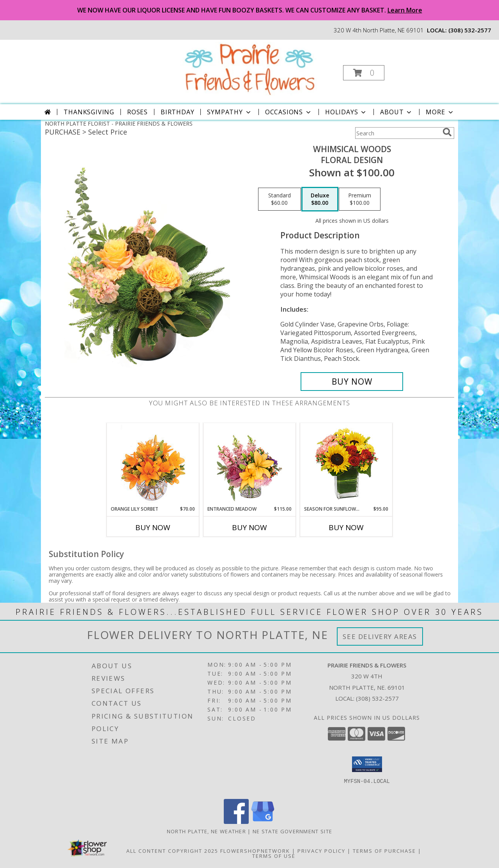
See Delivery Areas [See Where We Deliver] (380, 636)
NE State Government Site (292, 831)
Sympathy (229, 112)
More (440, 112)
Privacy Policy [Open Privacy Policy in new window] (321, 851)
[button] (364, 73)
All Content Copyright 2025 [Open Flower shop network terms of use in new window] (172, 851)
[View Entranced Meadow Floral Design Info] (249, 464)
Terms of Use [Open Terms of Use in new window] (274, 856)
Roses (137, 112)
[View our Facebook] (236, 822)
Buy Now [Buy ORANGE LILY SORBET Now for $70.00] (153, 527)
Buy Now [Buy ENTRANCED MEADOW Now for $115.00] (249, 527)
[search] (447, 132)
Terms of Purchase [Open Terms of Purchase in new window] (384, 851)
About (396, 112)
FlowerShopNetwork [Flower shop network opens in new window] (255, 851)
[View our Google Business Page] (263, 822)
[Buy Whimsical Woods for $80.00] (352, 382)
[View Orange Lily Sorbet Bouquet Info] (153, 464)
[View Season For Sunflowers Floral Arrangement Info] (346, 464)
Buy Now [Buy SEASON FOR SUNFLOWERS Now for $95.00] (346, 527)
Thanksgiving (89, 112)
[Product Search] (397, 133)
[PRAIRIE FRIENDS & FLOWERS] (249, 68)
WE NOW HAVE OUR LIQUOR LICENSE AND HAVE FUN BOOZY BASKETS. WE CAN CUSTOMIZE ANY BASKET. (250, 10)
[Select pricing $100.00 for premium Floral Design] (360, 199)
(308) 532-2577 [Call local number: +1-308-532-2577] (470, 30)
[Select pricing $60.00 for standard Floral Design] (280, 199)
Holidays (346, 112)
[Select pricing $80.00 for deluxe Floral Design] (320, 199)
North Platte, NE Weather (206, 831)
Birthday (177, 112)
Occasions (289, 112)
